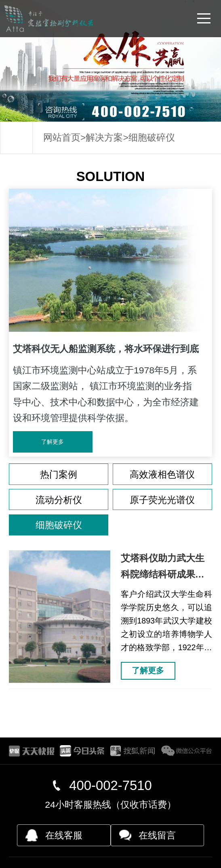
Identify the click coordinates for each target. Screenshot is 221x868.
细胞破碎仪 (152, 137)
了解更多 (53, 442)
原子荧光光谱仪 (162, 500)
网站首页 (62, 137)
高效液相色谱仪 (162, 474)
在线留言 (157, 835)
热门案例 (59, 474)
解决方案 (104, 137)
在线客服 (64, 835)
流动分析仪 (59, 500)
